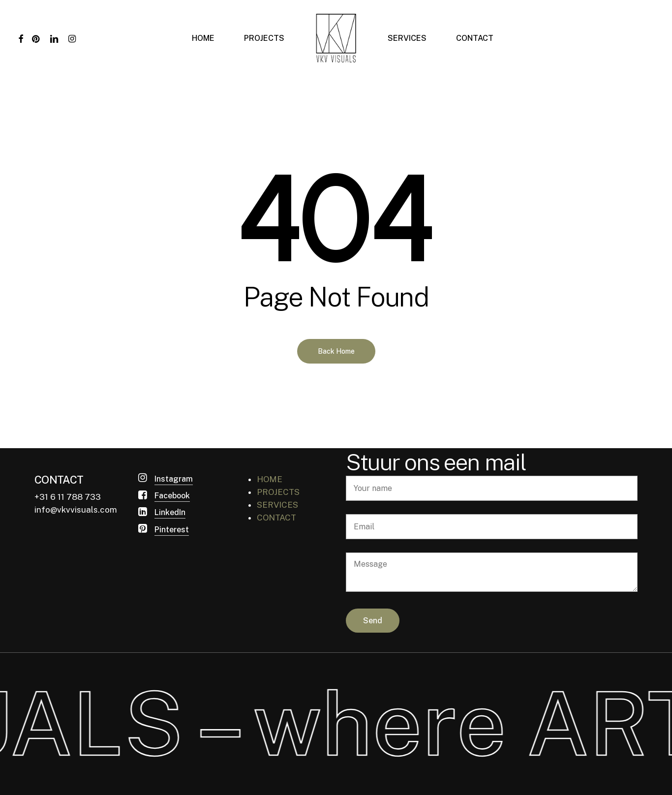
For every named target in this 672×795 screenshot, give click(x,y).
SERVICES (277, 505)
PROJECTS (278, 492)
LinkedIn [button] (170, 512)
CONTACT (276, 518)
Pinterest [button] (172, 530)
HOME (270, 479)
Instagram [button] (174, 479)
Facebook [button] (172, 496)
